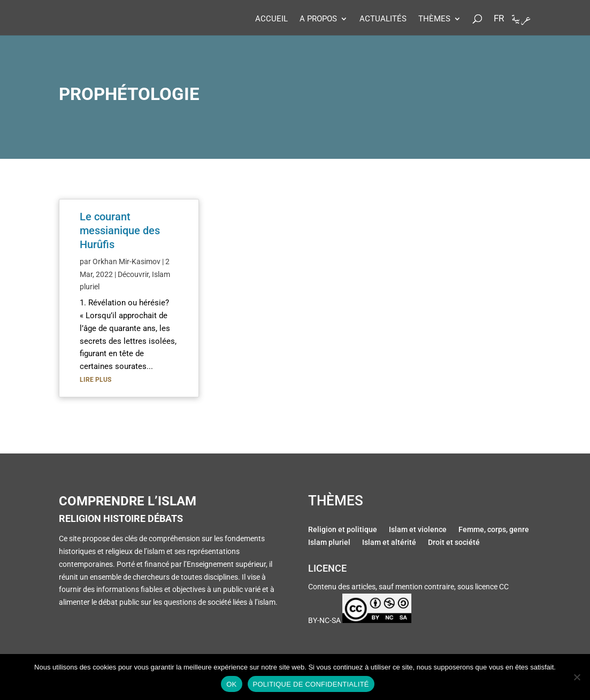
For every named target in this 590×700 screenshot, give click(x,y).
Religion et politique (343, 530)
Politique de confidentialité (311, 684)
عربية (521, 21)
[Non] (577, 677)
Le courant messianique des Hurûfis (120, 230)
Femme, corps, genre (494, 530)
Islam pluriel (329, 543)
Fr (499, 19)
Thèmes (434, 19)
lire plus (95, 380)
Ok (231, 684)
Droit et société (454, 543)
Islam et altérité (389, 543)
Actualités (383, 19)
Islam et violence (418, 530)
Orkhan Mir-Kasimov (127, 261)
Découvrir (133, 274)
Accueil (271, 19)
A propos (318, 19)
